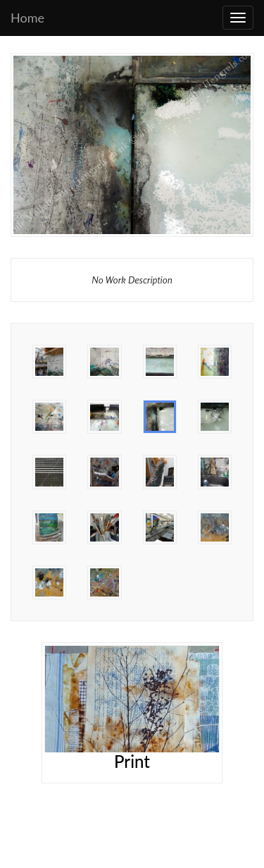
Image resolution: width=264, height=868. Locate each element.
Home (27, 18)
